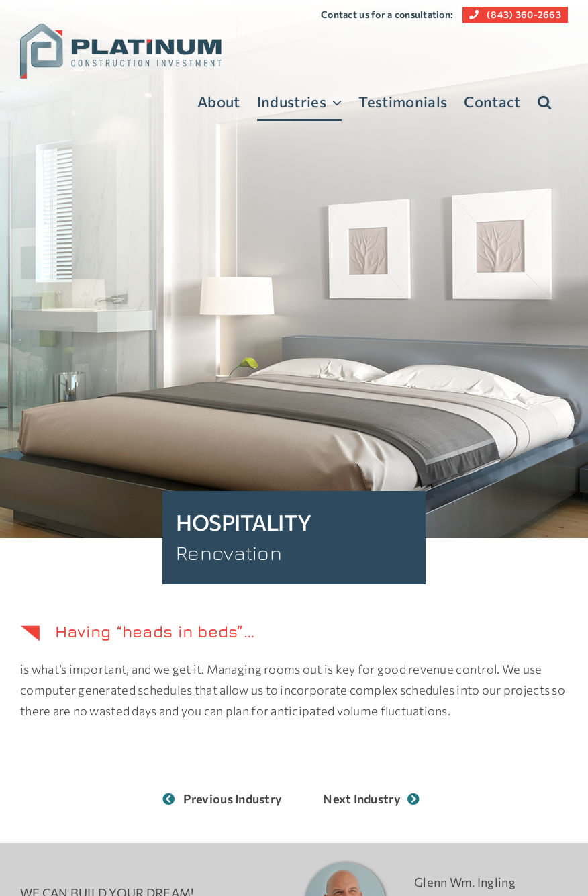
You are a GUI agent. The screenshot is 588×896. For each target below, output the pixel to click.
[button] (544, 102)
